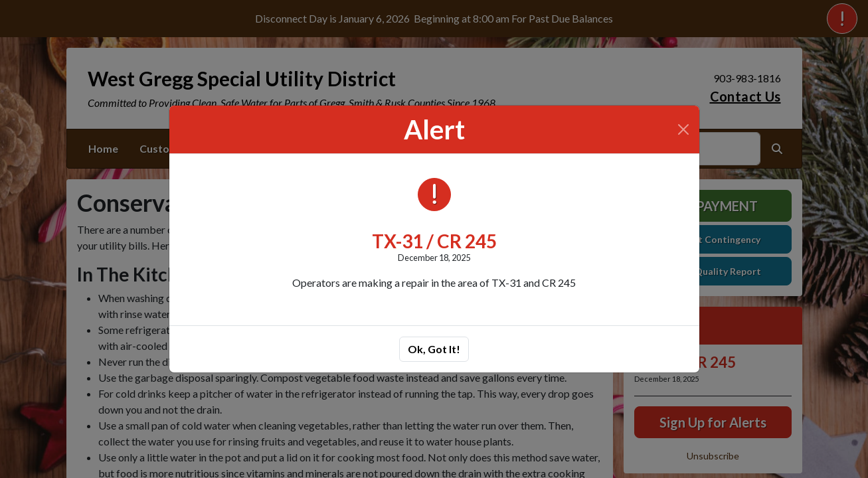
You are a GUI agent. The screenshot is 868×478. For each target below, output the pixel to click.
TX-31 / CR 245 (434, 241)
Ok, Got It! (434, 349)
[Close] (683, 129)
